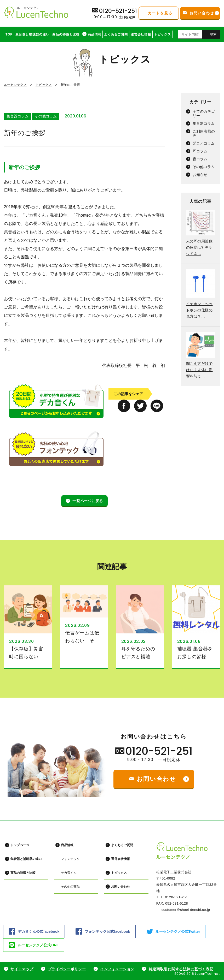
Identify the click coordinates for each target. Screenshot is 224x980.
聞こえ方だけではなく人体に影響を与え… (199, 370)
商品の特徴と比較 (66, 34)
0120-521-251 (159, 751)
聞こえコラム (204, 143)
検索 (213, 34)
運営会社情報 (141, 34)
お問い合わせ (120, 886)
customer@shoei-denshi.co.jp (186, 910)
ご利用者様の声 (204, 133)
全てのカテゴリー (204, 114)
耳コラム (200, 151)
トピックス (162, 34)
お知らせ (200, 175)
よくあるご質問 (116, 34)
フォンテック (70, 859)
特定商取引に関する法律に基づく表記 (181, 969)
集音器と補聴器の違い (32, 34)
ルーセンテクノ (15, 85)
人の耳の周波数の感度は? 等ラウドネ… (199, 247)
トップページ (20, 845)
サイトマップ (22, 969)
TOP (9, 34)
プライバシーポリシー (67, 969)
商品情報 (95, 34)
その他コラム (46, 116)
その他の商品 (70, 886)
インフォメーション (117, 969)
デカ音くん (68, 872)
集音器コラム (18, 116)
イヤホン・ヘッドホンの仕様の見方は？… (199, 310)
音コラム (200, 159)
